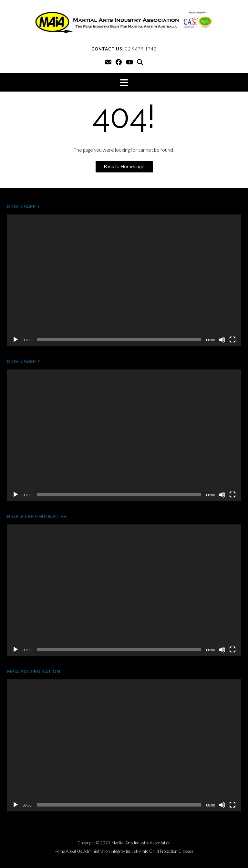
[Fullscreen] (232, 340)
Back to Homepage (124, 167)
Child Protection (163, 851)
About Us (74, 851)
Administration (97, 851)
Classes (186, 851)
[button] (124, 82)
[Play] (15, 340)
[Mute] (222, 340)
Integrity (118, 851)
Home (60, 851)
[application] (124, 280)
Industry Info (137, 851)
